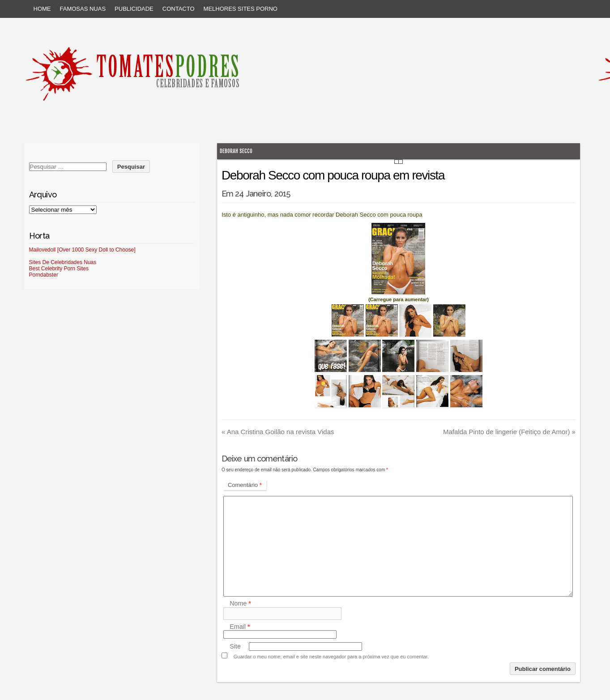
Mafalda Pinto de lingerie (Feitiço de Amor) (509, 432)
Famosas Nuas (83, 9)
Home (42, 9)
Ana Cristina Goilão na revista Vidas (278, 432)
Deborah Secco (236, 151)
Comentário (245, 485)
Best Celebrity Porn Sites (59, 269)
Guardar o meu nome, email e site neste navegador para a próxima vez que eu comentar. (331, 657)
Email (240, 627)
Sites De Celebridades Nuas (63, 262)
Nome (240, 604)
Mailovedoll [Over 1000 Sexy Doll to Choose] (82, 250)
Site (235, 646)
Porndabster (44, 275)
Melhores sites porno (241, 9)
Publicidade (134, 9)
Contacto (179, 9)
